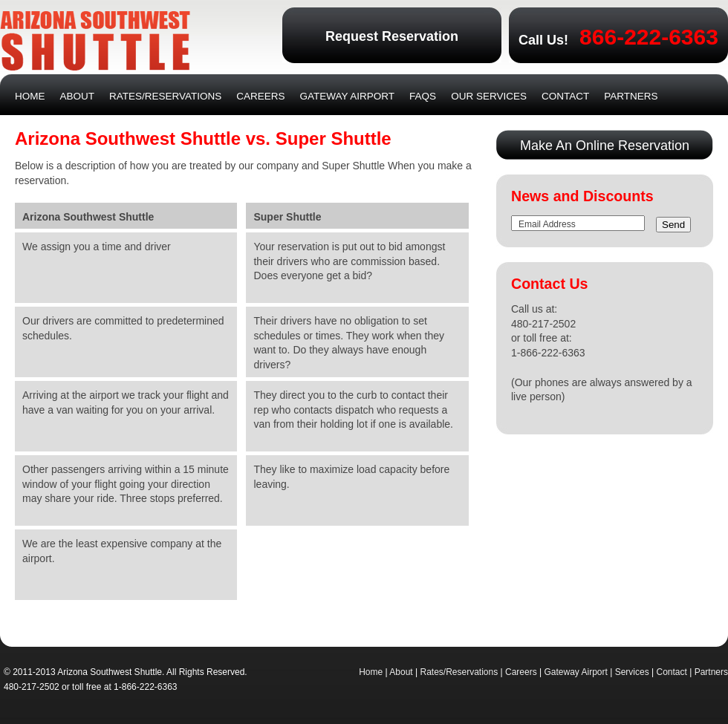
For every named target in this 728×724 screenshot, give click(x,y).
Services (632, 672)
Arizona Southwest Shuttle (95, 41)
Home (30, 96)
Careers (260, 96)
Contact (565, 96)
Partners (631, 96)
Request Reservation (392, 36)
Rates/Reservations (165, 96)
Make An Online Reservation (605, 146)
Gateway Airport (348, 96)
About (78, 96)
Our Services (489, 96)
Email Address (547, 224)
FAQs (423, 96)
